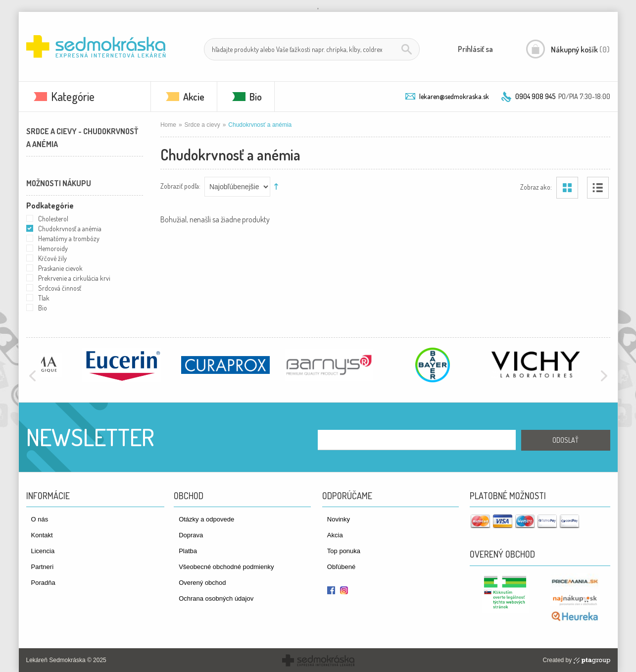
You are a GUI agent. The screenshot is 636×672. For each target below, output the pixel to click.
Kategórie (73, 96)
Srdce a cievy (202, 125)
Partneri (43, 567)
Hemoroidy (53, 248)
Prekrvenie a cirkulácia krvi (74, 278)
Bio (256, 97)
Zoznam (598, 188)
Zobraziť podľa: (180, 185)
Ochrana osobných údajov (216, 598)
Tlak (44, 298)
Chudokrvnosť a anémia (70, 229)
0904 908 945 (535, 96)
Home (168, 125)
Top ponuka (344, 551)
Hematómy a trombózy (69, 238)
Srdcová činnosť (60, 288)
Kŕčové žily (52, 258)
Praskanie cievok (60, 268)
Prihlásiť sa (475, 49)
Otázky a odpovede (206, 519)
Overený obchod (202, 583)
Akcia (335, 535)
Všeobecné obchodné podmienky (226, 567)
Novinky (339, 519)
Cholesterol (53, 219)
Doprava (191, 535)
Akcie (194, 97)
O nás (40, 519)
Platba (188, 551)
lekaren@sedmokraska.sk (454, 96)
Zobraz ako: (536, 186)
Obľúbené (341, 567)
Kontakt (42, 535)
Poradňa (43, 583)
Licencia (43, 551)
